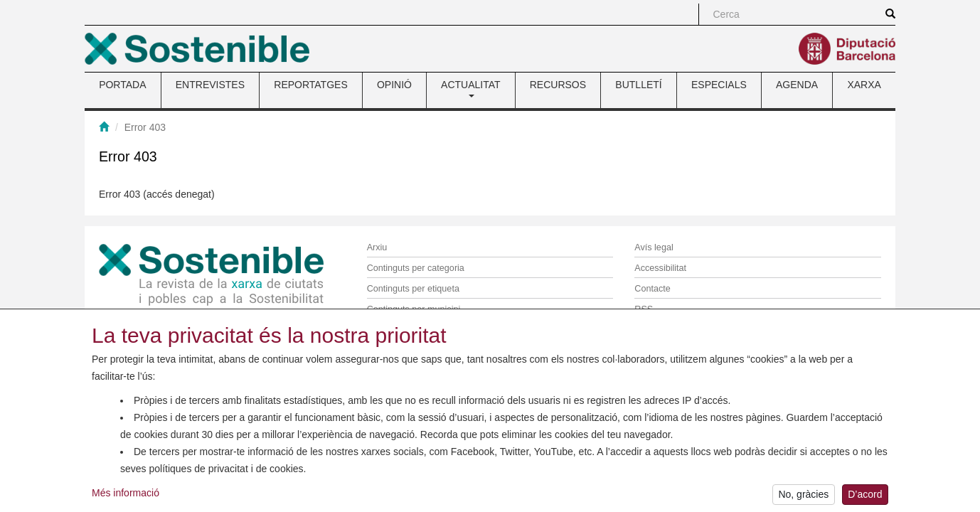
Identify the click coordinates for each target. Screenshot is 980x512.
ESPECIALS (719, 85)
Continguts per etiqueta (413, 289)
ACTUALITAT (471, 88)
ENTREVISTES (210, 85)
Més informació (126, 498)
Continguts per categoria (416, 268)
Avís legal (654, 247)
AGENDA (797, 85)
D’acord (865, 501)
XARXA (864, 85)
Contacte (652, 289)
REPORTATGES (310, 85)
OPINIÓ (394, 85)
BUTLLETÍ (638, 85)
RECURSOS (558, 85)
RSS (644, 309)
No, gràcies (803, 501)
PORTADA (122, 85)
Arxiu (377, 247)
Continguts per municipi (414, 309)
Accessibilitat (660, 268)
